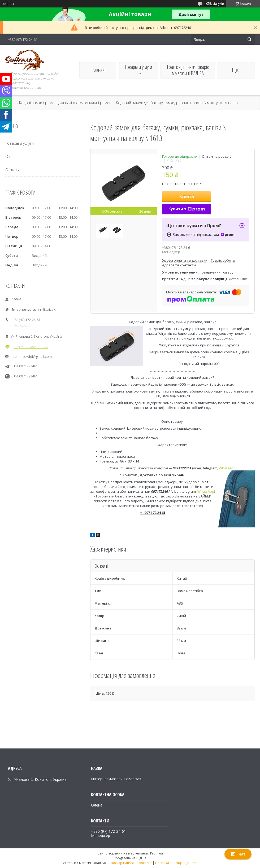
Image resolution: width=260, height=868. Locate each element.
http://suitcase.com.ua (31, 347)
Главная (97, 70)
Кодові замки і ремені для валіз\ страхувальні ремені (66, 103)
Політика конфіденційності (176, 863)
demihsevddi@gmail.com (32, 356)
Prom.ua (157, 853)
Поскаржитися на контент (131, 863)
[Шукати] (249, 39)
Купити (187, 196)
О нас (10, 157)
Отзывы (12, 170)
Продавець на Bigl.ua (130, 858)
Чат (238, 854)
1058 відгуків (214, 4)
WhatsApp (227, 468)
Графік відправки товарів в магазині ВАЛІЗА (188, 70)
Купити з (187, 209)
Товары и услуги (138, 67)
